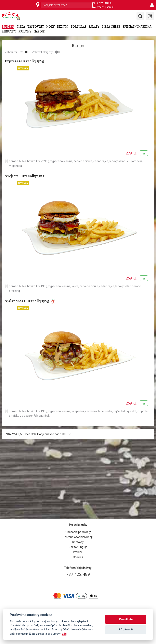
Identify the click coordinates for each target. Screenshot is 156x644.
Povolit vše (126, 619)
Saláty (94, 27)
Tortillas (79, 27)
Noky (50, 27)
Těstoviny (36, 27)
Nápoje (39, 32)
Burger (8, 27)
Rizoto (63, 27)
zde (64, 634)
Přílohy (25, 32)
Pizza (21, 27)
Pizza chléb (111, 27)
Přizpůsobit (126, 629)
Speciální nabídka (137, 27)
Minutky (9, 32)
